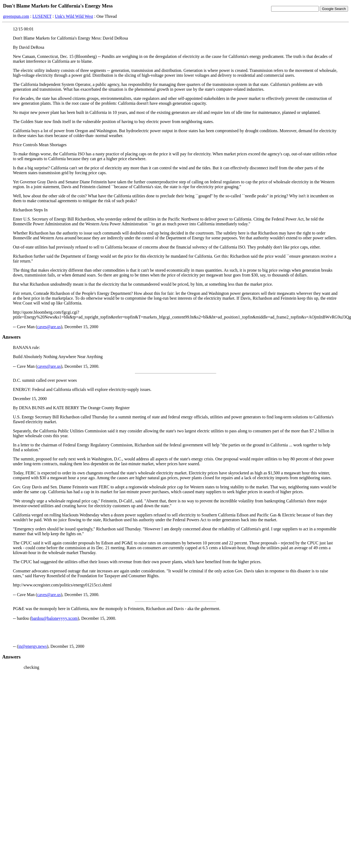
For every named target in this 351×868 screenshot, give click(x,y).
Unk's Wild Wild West (74, 16)
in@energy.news (33, 646)
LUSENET (42, 16)
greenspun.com (16, 16)
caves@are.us (49, 327)
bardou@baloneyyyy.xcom (54, 618)
